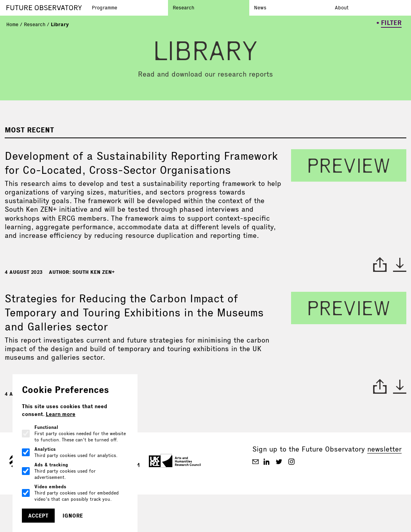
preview (349, 165)
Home (12, 24)
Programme (105, 7)
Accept (38, 516)
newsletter (384, 449)
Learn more (61, 414)
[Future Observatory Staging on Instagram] (291, 462)
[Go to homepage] (47, 8)
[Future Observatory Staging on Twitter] (279, 462)
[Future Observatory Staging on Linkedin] (266, 462)
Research (183, 7)
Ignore (73, 516)
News (260, 7)
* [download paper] (400, 265)
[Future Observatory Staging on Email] (256, 462)
